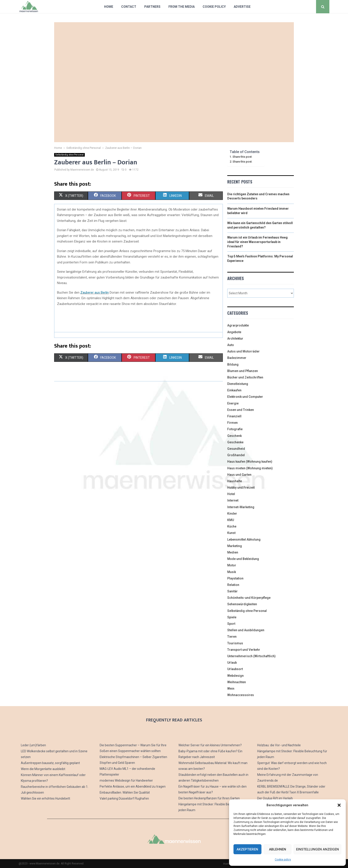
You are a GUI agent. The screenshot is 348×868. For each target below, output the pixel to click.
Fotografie (235, 429)
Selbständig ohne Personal (69, 155)
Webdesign (235, 676)
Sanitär (232, 591)
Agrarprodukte (238, 325)
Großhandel (236, 455)
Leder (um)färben (33, 745)
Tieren (232, 637)
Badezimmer (237, 358)
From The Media (182, 7)
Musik (232, 572)
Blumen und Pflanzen (243, 371)
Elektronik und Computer (245, 397)
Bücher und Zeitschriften (245, 377)
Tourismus (235, 643)
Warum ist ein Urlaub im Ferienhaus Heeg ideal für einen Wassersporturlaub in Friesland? (257, 242)
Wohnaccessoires (241, 695)
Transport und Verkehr (244, 650)
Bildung (233, 364)
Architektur (235, 338)
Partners (152, 7)
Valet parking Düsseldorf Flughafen (124, 798)
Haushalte (235, 481)
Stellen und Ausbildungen (246, 630)
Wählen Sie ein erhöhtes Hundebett (45, 798)
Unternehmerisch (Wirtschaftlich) (251, 656)
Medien (233, 552)
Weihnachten (237, 682)
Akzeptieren (247, 849)
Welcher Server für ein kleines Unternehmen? (210, 745)
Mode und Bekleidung (243, 559)
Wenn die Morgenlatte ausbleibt (43, 769)
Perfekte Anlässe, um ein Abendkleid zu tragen (133, 786)
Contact (129, 7)
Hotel (231, 494)
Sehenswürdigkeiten (242, 604)
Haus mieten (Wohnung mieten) (250, 468)
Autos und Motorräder (243, 351)
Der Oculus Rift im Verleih (275, 798)
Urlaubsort (235, 669)
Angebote (234, 332)
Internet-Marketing (241, 507)
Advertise (242, 7)
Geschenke (235, 442)
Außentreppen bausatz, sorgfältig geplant (50, 763)
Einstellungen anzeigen (317, 849)
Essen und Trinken (241, 410)
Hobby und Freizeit (241, 488)
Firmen (232, 423)
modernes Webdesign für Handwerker (126, 780)
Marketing (235, 546)
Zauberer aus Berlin (95, 293)
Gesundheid (236, 449)
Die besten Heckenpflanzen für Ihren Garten (209, 798)
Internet (233, 500)
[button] (339, 805)
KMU (231, 520)
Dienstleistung (238, 384)
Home (109, 7)
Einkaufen (234, 390)
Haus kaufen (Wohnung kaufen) (250, 462)
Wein (231, 689)
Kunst (231, 533)
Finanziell (234, 416)
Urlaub (232, 663)
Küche (232, 526)
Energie (233, 403)
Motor (232, 565)
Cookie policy (283, 860)
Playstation (235, 578)
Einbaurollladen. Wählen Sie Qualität (125, 792)
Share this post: (242, 157)
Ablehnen (278, 849)
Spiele (232, 617)
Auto (231, 345)
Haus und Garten (239, 475)
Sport (231, 624)
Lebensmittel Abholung (244, 540)
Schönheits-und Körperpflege (249, 598)
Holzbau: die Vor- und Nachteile (279, 745)
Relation (233, 585)
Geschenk (234, 436)
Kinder (232, 514)
